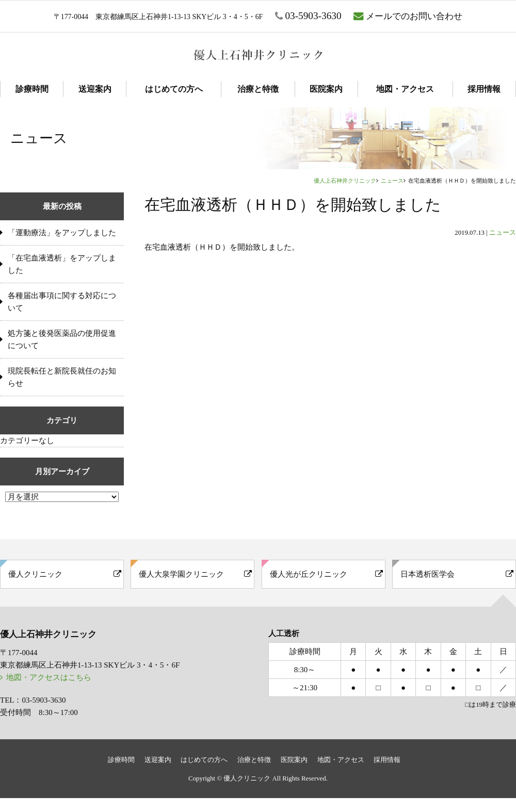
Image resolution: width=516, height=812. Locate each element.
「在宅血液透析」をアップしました (62, 264)
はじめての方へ (174, 89)
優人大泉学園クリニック (181, 574)
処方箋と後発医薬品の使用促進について (62, 339)
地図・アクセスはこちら (49, 677)
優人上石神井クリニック (345, 181)
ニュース (392, 181)
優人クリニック (35, 574)
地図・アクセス (405, 89)
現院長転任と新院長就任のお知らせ (62, 377)
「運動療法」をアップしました (62, 233)
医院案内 (326, 89)
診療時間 (32, 89)
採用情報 (484, 89)
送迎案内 (95, 89)
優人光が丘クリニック (309, 574)
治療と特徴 (258, 89)
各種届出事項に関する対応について (62, 302)
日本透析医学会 (428, 574)
